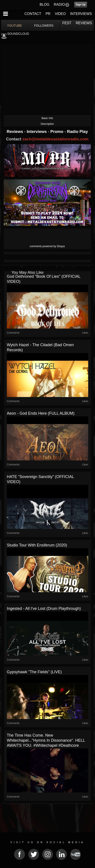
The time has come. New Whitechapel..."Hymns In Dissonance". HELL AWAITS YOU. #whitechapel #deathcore (46, 740)
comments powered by (47, 246)
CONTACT (33, 14)
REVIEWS (84, 23)
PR (48, 14)
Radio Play (77, 131)
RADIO (59, 5)
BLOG (45, 5)
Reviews (15, 131)
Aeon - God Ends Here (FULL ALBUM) (41, 413)
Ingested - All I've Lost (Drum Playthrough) (44, 609)
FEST (67, 23)
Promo (57, 131)
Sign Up (81, 5)
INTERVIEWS (81, 14)
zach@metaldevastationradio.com (55, 139)
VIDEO (60, 14)
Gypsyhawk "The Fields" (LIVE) (34, 672)
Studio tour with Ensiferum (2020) (37, 545)
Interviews (37, 131)
